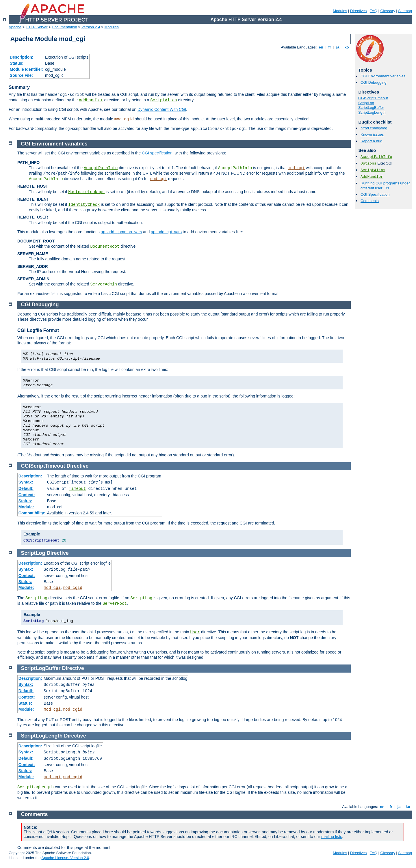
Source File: (21, 75)
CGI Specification (375, 194)
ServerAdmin (103, 284)
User (195, 632)
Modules (340, 11)
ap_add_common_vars (121, 232)
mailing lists (332, 837)
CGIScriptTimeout (373, 98)
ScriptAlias (164, 100)
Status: (17, 63)
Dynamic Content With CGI (162, 109)
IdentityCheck (84, 205)
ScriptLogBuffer (371, 108)
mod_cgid (124, 119)
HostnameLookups (86, 192)
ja (338, 47)
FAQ (374, 11)
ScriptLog (366, 103)
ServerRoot (115, 604)
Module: (26, 507)
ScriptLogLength (372, 112)
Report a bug (371, 141)
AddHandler (91, 100)
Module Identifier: (27, 69)
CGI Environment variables (383, 76)
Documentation (64, 27)
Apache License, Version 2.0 (65, 858)
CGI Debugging (374, 82)
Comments (370, 201)
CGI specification (157, 153)
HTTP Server (37, 27)
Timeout (77, 489)
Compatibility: (32, 513)
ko (347, 47)
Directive (77, 466)
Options (368, 164)
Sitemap (405, 11)
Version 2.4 (91, 27)
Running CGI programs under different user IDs (385, 186)
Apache (15, 27)
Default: (26, 488)
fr (330, 47)
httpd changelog (374, 128)
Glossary (388, 11)
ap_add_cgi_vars (166, 232)
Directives (358, 11)
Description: (22, 57)
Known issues (372, 134)
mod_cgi (296, 168)
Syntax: (26, 482)
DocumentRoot (105, 247)
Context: (27, 495)
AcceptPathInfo (376, 157)
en (321, 47)
